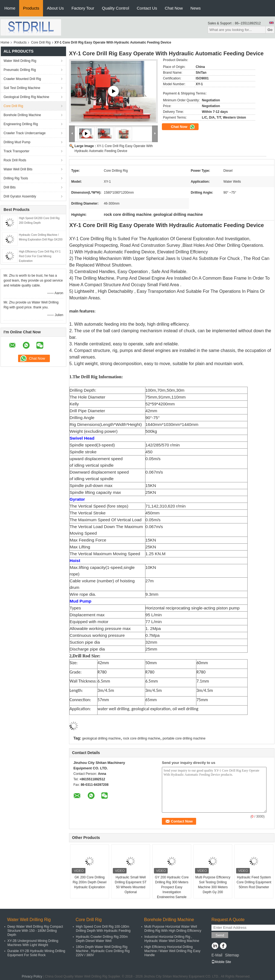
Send (220, 935)
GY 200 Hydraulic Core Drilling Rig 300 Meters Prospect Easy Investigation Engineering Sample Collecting (172, 890)
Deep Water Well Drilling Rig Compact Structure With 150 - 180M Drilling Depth (35, 931)
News (196, 8)
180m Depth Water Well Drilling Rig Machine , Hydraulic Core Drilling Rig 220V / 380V (103, 951)
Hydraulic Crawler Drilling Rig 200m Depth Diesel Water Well (102, 939)
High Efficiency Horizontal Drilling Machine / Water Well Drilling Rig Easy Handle (172, 951)
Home (10, 8)
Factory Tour (83, 8)
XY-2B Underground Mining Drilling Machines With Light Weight (33, 943)
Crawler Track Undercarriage (25, 133)
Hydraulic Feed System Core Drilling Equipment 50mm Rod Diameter (254, 882)
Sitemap (232, 955)
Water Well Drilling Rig (20, 61)
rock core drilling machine (142, 738)
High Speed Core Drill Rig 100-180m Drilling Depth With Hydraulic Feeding (103, 929)
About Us (55, 8)
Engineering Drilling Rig (21, 124)
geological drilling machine (101, 738)
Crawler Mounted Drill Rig (22, 79)
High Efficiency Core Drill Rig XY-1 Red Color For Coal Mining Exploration (40, 256)
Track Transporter (16, 151)
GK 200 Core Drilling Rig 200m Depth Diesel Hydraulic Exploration (89, 882)
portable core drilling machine (184, 738)
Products (31, 8)
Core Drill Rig (41, 42)
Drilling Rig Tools (16, 178)
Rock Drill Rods (15, 160)
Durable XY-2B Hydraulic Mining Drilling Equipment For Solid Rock (36, 953)
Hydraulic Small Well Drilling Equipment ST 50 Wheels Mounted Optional (131, 885)
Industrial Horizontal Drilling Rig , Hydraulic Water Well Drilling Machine (172, 939)
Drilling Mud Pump (17, 142)
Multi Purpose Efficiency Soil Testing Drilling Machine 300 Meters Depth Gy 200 (213, 885)
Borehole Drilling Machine (22, 115)
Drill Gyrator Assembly (20, 196)
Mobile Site (221, 962)
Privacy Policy (32, 976)
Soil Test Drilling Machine (22, 88)
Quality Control (115, 8)
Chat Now (174, 8)
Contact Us (147, 8)
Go (270, 30)
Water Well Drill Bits (18, 169)
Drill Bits (10, 187)
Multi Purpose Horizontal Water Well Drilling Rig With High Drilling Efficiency (173, 929)
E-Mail (217, 955)
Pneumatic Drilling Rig (20, 70)
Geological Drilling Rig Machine (26, 97)
